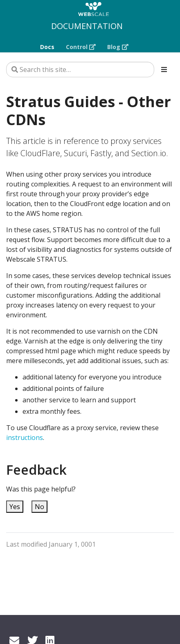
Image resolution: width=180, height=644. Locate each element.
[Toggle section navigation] (164, 70)
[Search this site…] (80, 70)
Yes (15, 507)
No (39, 507)
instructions (25, 438)
